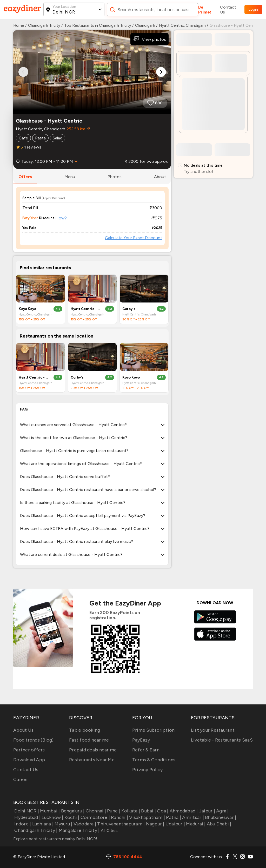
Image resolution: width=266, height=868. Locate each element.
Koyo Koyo (27, 309)
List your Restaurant (213, 730)
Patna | (173, 817)
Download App (29, 760)
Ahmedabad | (183, 811)
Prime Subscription (154, 730)
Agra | (222, 811)
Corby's (129, 309)
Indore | (22, 824)
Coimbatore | (95, 817)
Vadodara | (84, 824)
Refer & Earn (146, 750)
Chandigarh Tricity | (35, 830)
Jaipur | (207, 811)
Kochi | (71, 817)
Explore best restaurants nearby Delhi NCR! (55, 839)
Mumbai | (49, 811)
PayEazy (141, 740)
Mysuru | (63, 824)
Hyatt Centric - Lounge (86, 309)
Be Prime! (205, 10)
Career (21, 779)
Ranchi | (119, 817)
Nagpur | (154, 824)
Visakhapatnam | (147, 817)
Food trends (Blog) (34, 740)
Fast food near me (89, 740)
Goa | (162, 811)
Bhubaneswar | (220, 817)
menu (70, 177)
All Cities (109, 830)
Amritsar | (192, 817)
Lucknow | (52, 817)
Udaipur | (175, 824)
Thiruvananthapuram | (120, 824)
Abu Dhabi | (219, 824)
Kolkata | (130, 811)
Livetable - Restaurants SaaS (222, 740)
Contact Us (228, 10)
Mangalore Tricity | (78, 830)
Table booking (85, 730)
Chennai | (95, 811)
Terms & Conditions (154, 760)
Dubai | (148, 811)
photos (115, 177)
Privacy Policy (148, 770)
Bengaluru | (72, 811)
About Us (23, 730)
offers (25, 177)
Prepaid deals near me (93, 750)
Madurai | (195, 824)
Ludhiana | (42, 824)
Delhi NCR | (26, 811)
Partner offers (29, 750)
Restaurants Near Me (92, 760)
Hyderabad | (27, 817)
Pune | (113, 811)
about (160, 177)
